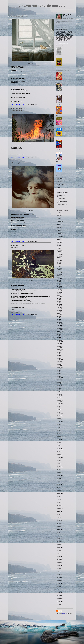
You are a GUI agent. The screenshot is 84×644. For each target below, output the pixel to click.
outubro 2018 (60, 469)
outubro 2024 (60, 578)
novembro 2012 (60, 363)
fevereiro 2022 (60, 529)
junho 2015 (59, 409)
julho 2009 (59, 303)
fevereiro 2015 (60, 403)
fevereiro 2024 (60, 565)
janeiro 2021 (59, 510)
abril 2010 (59, 316)
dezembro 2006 (60, 256)
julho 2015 (59, 411)
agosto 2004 (59, 220)
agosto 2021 (59, 520)
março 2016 (59, 423)
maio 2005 (59, 229)
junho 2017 (59, 445)
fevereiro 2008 (60, 277)
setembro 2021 (60, 522)
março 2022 (59, 531)
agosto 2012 (59, 358)
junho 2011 (59, 337)
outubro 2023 (60, 559)
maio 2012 (59, 354)
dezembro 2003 (60, 214)
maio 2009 (59, 300)
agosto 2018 (59, 466)
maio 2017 (59, 444)
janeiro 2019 (59, 474)
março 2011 (59, 333)
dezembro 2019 (60, 490)
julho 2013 (59, 375)
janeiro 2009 (59, 294)
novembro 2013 (60, 381)
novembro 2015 (60, 417)
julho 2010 (59, 321)
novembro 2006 (60, 255)
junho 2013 (59, 373)
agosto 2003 (59, 213)
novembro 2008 (60, 291)
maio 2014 (59, 390)
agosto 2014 (59, 394)
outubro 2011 (60, 343)
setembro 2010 (60, 324)
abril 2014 (59, 388)
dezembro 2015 (60, 418)
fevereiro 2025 (60, 584)
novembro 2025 (60, 597)
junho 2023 (59, 553)
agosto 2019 (59, 484)
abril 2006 (59, 244)
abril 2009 (59, 298)
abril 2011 (59, 334)
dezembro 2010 (60, 328)
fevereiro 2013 (60, 367)
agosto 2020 (59, 502)
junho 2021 (59, 517)
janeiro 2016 (59, 420)
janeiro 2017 (59, 438)
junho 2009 (59, 301)
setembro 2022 (60, 540)
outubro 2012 (60, 361)
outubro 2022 (60, 541)
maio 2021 (59, 516)
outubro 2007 (60, 271)
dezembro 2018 (60, 472)
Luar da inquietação (61, 198)
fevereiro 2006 (60, 241)
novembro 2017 (60, 453)
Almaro (59, 183)
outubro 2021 (60, 523)
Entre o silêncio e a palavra (62, 204)
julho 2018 (59, 465)
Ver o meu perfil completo (62, 24)
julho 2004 (59, 219)
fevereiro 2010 (60, 313)
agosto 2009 (59, 304)
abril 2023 (59, 551)
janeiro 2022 (59, 528)
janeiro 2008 (59, 276)
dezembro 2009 (60, 310)
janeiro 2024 (59, 564)
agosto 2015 (59, 412)
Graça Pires (60, 186)
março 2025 (59, 585)
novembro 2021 (60, 525)
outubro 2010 (60, 325)
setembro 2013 (60, 378)
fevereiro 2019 (60, 475)
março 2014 (59, 387)
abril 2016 (59, 424)
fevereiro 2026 (60, 602)
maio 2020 (59, 498)
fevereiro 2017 (60, 439)
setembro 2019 (60, 486)
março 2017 (59, 441)
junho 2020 (59, 499)
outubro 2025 (60, 596)
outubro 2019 (60, 487)
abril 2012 (59, 352)
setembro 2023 (60, 558)
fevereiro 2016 (60, 421)
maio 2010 (59, 318)
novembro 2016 (60, 435)
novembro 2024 (60, 579)
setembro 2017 (60, 450)
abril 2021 (59, 514)
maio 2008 (59, 282)
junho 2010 (59, 319)
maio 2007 (59, 264)
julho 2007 (59, 267)
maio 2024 (59, 570)
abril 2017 (59, 442)
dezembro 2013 (60, 382)
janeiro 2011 (59, 330)
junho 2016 (59, 427)
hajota (58, 187)
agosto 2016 (59, 430)
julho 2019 (59, 483)
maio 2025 (59, 588)
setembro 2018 (60, 468)
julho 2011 (59, 339)
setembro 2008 (60, 288)
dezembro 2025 (60, 599)
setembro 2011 (60, 342)
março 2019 (59, 477)
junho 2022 (59, 535)
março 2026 (59, 603)
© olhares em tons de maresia (62, 30)
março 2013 (59, 369)
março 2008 (59, 279)
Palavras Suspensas (61, 194)
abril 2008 (59, 280)
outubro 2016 (60, 433)
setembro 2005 (60, 234)
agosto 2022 (59, 538)
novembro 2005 (60, 237)
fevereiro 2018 (60, 457)
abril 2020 (59, 496)
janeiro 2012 (59, 348)
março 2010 (59, 315)
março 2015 (59, 405)
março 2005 (59, 228)
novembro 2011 (60, 345)
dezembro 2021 (60, 526)
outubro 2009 (60, 307)
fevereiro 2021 (60, 511)
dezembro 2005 (60, 238)
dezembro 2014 (60, 400)
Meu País (59, 206)
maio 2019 (59, 480)
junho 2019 (59, 481)
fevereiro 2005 (60, 226)
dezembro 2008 (60, 292)
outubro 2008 (60, 289)
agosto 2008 (59, 286)
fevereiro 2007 (60, 259)
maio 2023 (59, 552)
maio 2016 (59, 426)
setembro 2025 (60, 594)
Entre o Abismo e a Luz (61, 200)
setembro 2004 (60, 222)
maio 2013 (59, 372)
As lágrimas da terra (61, 195)
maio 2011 (59, 336)
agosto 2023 (59, 557)
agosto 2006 (59, 250)
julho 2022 (59, 537)
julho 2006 (59, 249)
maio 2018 (59, 462)
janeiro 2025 (59, 582)
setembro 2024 (60, 576)
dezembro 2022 (60, 544)
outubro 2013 (60, 379)
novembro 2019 (60, 489)
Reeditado (17, 312)
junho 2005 (59, 231)
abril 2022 (59, 532)
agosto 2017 (59, 448)
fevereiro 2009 (60, 295)
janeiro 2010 (59, 312)
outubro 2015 (60, 415)
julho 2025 (59, 591)
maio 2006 (59, 246)
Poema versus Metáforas (62, 201)
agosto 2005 (59, 232)
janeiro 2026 (59, 600)
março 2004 (59, 216)
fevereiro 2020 (60, 493)
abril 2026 (59, 605)
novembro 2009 (60, 309)
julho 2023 (59, 555)
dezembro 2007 (60, 274)
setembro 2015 (60, 414)
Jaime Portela (60, 181)
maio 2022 (59, 534)
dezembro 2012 (60, 364)
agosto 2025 (59, 593)
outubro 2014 (60, 397)
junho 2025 (59, 590)
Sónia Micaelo (60, 180)
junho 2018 (59, 463)
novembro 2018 (60, 471)
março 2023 (59, 549)
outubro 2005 (60, 235)
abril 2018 (59, 460)
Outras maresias (60, 189)
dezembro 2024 (60, 581)
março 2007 (59, 261)
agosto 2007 (59, 268)
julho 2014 (59, 393)
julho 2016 (59, 429)
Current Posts (60, 606)
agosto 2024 (59, 575)
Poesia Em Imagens (61, 184)
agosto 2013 (59, 376)
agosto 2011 (59, 340)
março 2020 (59, 495)
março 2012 (59, 351)
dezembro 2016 (60, 436)
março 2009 (59, 297)
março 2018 (59, 459)
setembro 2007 (60, 270)
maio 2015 (59, 408)
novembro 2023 (60, 561)
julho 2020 (59, 501)
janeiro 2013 (59, 366)
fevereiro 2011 (60, 331)
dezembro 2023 (60, 563)
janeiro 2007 (59, 258)
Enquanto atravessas (61, 197)
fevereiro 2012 (60, 349)
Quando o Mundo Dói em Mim (63, 192)
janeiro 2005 (59, 225)
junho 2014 (59, 391)
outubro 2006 (60, 253)
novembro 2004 (60, 223)
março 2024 (59, 567)
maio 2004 (59, 217)
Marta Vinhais (60, 178)
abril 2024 (59, 569)
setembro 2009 (60, 306)
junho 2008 (59, 283)
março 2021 (59, 513)
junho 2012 (59, 355)
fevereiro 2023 (60, 547)
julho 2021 (59, 519)
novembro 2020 (60, 507)
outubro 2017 (60, 451)
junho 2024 (59, 571)
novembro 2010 (60, 327)
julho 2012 (59, 357)
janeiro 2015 (59, 402)
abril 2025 (59, 587)
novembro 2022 (60, 543)
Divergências (60, 203)
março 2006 (59, 243)
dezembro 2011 (60, 346)
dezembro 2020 (60, 508)
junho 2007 (59, 265)
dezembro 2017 (60, 454)
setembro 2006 (60, 252)
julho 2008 (59, 285)
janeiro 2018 (59, 456)
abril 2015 (59, 406)
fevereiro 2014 (60, 385)
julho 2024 (59, 573)
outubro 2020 (60, 505)
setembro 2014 (60, 396)
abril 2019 (59, 478)
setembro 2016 (60, 432)
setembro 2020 (60, 504)
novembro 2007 (60, 273)
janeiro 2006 (59, 240)
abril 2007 (59, 262)
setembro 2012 (60, 360)
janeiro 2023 (59, 546)
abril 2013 (59, 370)
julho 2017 (59, 447)
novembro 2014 (60, 399)
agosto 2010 (59, 322)
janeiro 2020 (59, 492)
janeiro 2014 (59, 384)
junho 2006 (59, 247)
